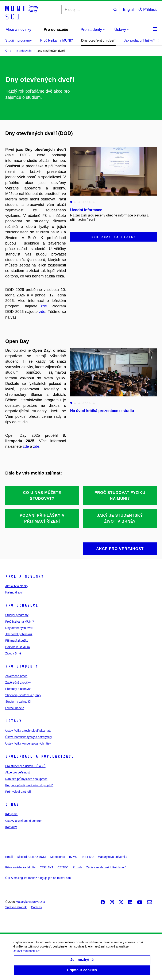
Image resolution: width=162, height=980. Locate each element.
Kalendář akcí (14, 592)
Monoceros (57, 857)
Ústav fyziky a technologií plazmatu (28, 731)
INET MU (88, 857)
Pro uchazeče (22, 605)
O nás (12, 804)
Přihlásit (148, 9)
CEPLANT (47, 867)
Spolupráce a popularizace (40, 756)
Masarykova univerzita (113, 857)
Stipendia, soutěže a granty (23, 695)
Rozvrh (77, 867)
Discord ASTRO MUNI (31, 857)
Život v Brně (13, 653)
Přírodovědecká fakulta (20, 867)
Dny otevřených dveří (98, 40)
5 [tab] (86, 202)
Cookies (36, 907)
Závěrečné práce (16, 676)
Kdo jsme (11, 814)
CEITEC (63, 867)
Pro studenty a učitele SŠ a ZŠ (25, 766)
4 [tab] (83, 202)
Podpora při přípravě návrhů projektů (29, 785)
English (129, 9)
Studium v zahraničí (18, 702)
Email (9, 857)
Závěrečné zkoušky (18, 683)
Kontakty (11, 827)
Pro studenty (22, 666)
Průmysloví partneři (18, 792)
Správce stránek (16, 907)
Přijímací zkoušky (17, 641)
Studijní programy (18, 40)
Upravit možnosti (26, 954)
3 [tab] (79, 202)
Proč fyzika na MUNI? (56, 40)
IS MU (73, 857)
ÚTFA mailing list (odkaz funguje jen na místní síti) (38, 878)
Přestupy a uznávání (19, 689)
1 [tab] (71, 202)
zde (44, 306)
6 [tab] (90, 202)
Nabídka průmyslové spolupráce (26, 779)
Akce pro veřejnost (18, 772)
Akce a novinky (24, 576)
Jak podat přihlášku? (140, 40)
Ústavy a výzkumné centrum (24, 821)
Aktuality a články (17, 586)
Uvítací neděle (15, 708)
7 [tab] (94, 202)
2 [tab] (75, 202)
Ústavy (13, 721)
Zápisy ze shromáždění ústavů (106, 867)
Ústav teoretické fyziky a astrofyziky (29, 737)
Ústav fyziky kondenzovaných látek (28, 743)
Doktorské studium (18, 647)
